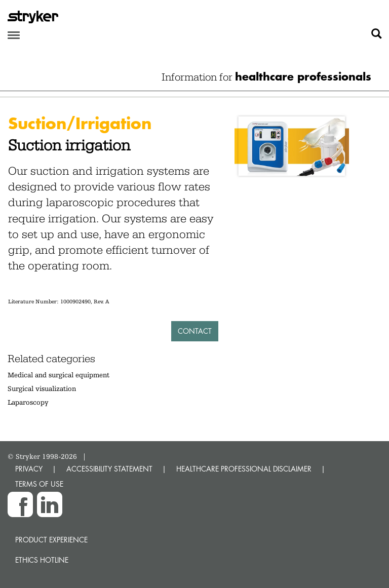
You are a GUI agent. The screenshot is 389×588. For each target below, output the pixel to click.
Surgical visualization (42, 388)
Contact (195, 331)
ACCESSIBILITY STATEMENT (109, 469)
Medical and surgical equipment (59, 375)
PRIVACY (29, 469)
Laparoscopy (28, 402)
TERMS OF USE (39, 484)
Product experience (51, 540)
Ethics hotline (42, 560)
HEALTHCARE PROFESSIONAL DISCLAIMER (244, 469)
